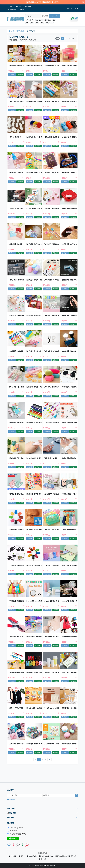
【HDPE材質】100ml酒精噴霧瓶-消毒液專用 (34, 609)
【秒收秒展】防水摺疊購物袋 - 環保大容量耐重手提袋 (69, 645)
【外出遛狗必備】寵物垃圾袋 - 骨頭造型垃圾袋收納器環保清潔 (69, 139)
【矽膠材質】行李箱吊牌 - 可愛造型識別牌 (34, 500)
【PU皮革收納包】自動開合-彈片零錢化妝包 (51, 717)
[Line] (22, 845)
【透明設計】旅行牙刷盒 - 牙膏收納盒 (34, 356)
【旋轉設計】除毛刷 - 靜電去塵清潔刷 (16, 645)
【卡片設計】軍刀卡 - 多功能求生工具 (16, 211)
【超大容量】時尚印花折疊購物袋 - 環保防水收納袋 (16, 753)
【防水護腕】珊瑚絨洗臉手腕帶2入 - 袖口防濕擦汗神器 (69, 464)
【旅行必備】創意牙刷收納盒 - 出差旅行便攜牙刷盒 (16, 392)
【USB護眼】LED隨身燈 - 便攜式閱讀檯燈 (16, 356)
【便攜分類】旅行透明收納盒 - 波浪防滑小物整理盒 (69, 573)
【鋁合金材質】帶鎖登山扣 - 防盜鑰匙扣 (69, 175)
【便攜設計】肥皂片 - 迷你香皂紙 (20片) (34, 283)
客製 (45, 20)
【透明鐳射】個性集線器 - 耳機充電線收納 (51, 211)
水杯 (42, 23)
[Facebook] (9, 845)
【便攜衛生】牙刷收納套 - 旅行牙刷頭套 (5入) (51, 247)
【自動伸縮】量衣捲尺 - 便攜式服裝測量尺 (34, 139)
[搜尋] (76, 795)
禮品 (49, 20)
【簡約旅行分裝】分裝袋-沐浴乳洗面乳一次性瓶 (34, 102)
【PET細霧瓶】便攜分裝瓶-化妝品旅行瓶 (16, 175)
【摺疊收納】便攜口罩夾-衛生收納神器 (69, 283)
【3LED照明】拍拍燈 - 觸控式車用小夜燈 (69, 609)
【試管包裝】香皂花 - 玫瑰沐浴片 (34, 392)
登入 (72, 9)
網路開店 (39, 20)
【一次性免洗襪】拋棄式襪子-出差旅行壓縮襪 (34, 211)
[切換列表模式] (65, 39)
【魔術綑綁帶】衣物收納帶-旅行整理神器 (51, 500)
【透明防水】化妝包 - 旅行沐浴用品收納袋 (51, 536)
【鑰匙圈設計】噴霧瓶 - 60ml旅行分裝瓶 (51, 464)
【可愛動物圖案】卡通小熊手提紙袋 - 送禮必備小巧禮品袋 (69, 500)
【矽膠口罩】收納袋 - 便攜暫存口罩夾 (51, 573)
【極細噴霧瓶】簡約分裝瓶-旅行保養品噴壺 (69, 319)
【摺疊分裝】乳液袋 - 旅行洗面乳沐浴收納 (16, 428)
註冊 (77, 9)
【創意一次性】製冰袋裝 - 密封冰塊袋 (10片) (69, 681)
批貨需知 (18, 7)
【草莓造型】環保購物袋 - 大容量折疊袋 (16, 609)
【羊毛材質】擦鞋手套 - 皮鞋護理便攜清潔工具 (69, 247)
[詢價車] (72, 19)
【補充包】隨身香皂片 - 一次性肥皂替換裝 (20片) (16, 139)
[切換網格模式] (62, 39)
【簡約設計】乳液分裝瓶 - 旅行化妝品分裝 (51, 681)
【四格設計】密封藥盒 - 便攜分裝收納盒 (69, 211)
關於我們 (11, 813)
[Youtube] (27, 845)
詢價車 (20, 75)
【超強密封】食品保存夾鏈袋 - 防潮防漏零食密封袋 (69, 102)
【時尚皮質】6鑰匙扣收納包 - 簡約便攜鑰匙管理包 (34, 573)
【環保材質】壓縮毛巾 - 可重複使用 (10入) (34, 753)
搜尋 (54, 16)
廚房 (37, 23)
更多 (22, 10)
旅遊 (32, 23)
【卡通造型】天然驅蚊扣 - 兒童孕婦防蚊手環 (16, 319)
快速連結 (10, 817)
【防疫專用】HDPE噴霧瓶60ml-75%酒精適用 (69, 428)
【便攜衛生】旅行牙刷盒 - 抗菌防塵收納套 (51, 102)
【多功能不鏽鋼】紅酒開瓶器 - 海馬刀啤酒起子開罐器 (16, 681)
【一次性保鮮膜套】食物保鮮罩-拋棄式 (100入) (51, 753)
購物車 (12, 75)
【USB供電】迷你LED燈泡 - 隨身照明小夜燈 (69, 356)
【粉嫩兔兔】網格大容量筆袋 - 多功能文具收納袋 (51, 319)
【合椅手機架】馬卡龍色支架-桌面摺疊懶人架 (34, 645)
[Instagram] (13, 845)
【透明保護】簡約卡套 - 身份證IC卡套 (34, 247)
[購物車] (76, 19)
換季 (27, 23)
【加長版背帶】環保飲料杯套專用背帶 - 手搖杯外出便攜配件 (51, 356)
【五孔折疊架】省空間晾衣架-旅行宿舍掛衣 (69, 717)
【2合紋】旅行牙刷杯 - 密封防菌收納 (51, 609)
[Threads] (18, 845)
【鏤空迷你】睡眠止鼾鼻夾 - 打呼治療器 (34, 536)
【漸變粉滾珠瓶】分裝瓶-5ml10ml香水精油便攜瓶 (34, 464)
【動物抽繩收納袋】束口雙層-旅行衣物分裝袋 (16, 464)
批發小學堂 (28, 7)
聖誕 (54, 20)
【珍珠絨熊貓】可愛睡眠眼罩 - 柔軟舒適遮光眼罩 (69, 392)
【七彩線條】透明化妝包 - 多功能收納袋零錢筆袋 (34, 319)
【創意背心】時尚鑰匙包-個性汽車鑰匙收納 (34, 681)
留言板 (10, 7)
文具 (52, 23)
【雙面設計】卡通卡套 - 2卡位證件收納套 (16, 66)
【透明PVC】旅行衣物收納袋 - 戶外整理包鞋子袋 (69, 66)
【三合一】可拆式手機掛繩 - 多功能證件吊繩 (16, 717)
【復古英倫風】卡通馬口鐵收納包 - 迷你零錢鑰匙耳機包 (34, 717)
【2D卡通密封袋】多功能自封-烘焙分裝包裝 (51, 66)
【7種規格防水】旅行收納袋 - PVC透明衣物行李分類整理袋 (34, 66)
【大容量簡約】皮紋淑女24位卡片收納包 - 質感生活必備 (16, 536)
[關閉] (82, 2)
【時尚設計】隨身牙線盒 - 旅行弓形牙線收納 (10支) (16, 500)
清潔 (47, 23)
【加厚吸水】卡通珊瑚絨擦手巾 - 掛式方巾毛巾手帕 (69, 536)
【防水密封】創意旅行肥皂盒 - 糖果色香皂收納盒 (51, 392)
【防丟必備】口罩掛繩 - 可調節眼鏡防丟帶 (34, 428)
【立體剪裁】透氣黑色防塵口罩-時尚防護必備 (16, 573)
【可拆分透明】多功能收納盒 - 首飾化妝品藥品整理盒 (16, 283)
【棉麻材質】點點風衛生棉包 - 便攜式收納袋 (16, 247)
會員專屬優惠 (12, 10)
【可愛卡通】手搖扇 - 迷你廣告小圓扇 (16, 102)
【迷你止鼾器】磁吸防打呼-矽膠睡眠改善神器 (51, 139)
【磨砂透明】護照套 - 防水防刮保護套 (51, 175)
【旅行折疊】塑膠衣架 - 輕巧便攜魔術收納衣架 (34, 175)
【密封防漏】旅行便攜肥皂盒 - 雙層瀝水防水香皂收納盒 (69, 753)
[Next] (49, 769)
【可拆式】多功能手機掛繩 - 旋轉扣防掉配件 (51, 428)
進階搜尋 (11, 800)
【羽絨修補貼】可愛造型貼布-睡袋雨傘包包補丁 (51, 283)
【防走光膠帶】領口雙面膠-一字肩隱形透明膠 (51, 645)
